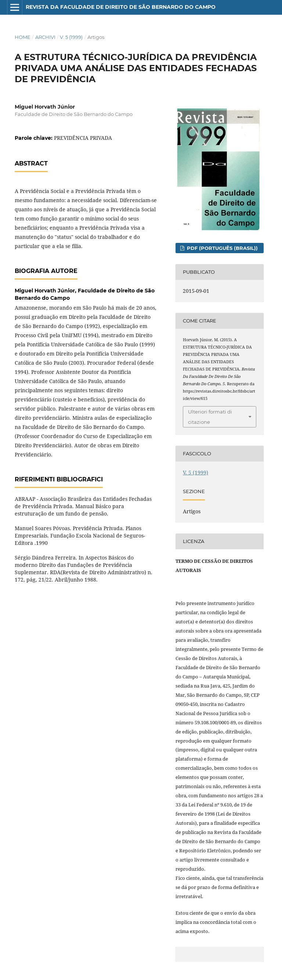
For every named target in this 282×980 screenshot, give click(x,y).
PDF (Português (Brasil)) (222, 248)
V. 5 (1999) (71, 37)
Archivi (45, 37)
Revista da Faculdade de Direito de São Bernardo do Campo (121, 7)
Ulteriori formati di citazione (210, 417)
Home (23, 37)
